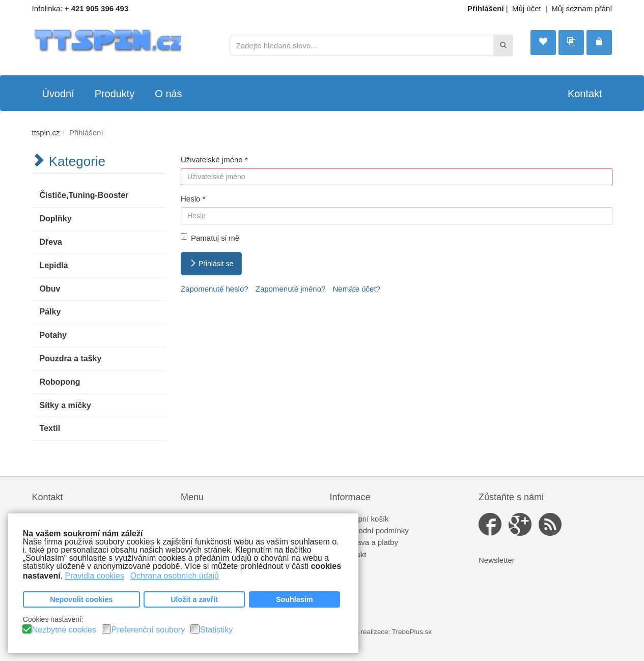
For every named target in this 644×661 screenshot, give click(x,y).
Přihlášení (486, 8)
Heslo (193, 199)
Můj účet (527, 8)
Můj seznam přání (582, 8)
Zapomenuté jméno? (291, 289)
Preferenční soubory (148, 630)
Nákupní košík (365, 519)
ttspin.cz (46, 133)
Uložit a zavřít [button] (194, 599)
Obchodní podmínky (375, 530)
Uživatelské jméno (214, 160)
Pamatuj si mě (210, 238)
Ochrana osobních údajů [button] (175, 576)
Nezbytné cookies (64, 630)
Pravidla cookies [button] (95, 576)
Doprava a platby (369, 542)
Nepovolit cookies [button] (81, 599)
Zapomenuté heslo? (215, 289)
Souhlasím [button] (295, 599)
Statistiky (216, 630)
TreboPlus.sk (412, 632)
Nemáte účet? (357, 289)
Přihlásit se (211, 264)
